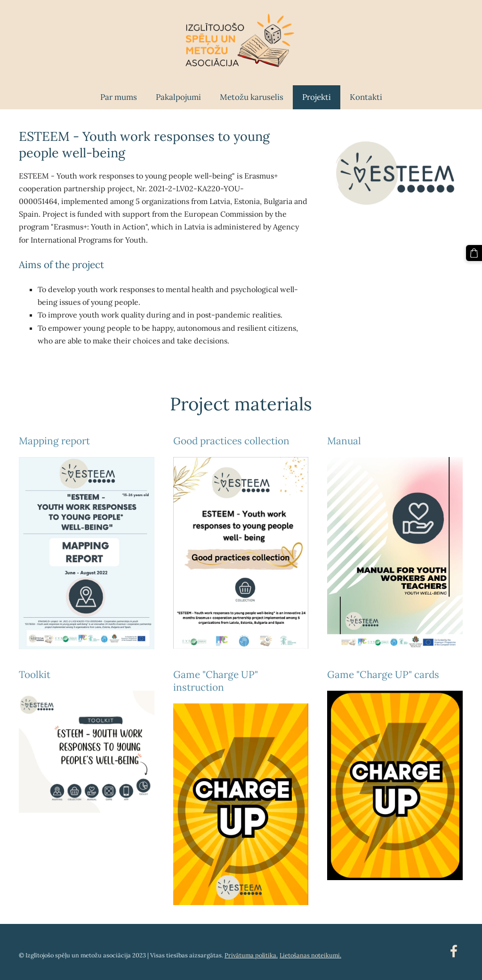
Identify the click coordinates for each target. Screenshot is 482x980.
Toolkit (35, 674)
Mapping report (54, 441)
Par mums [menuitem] (119, 97)
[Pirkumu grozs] (474, 253)
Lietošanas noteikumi (310, 955)
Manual (344, 441)
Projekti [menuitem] (317, 97)
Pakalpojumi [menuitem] (178, 97)
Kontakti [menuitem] (366, 97)
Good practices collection (231, 441)
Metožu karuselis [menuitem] (252, 97)
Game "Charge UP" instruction (216, 681)
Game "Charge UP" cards (383, 674)
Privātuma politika (250, 955)
